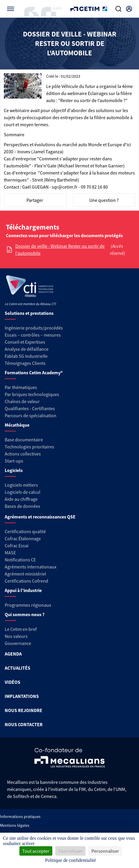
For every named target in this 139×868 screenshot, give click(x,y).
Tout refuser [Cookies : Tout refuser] (70, 851)
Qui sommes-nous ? (25, 614)
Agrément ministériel (25, 574)
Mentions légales (15, 825)
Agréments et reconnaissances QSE (40, 517)
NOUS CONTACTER (24, 724)
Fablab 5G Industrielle (26, 356)
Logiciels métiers (21, 485)
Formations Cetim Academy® (34, 373)
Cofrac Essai (17, 546)
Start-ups (14, 461)
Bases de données (22, 506)
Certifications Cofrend (26, 581)
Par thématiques (21, 387)
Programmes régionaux (28, 605)
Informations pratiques (20, 817)
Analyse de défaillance (27, 349)
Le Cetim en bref (21, 629)
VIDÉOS (12, 682)
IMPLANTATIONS (22, 696)
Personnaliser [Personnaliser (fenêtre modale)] (105, 851)
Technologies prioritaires (30, 447)
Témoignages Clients (25, 363)
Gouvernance (18, 643)
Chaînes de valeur (22, 401)
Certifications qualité (25, 531)
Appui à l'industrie (23, 590)
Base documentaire (24, 440)
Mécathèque (17, 425)
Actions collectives (23, 454)
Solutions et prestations (29, 313)
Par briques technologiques (32, 394)
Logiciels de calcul (22, 492)
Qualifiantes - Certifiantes (30, 408)
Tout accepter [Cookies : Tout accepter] (36, 851)
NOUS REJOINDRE (24, 710)
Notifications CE (20, 560)
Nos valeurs (16, 636)
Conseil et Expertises (25, 342)
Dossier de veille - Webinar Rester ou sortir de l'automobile (60, 250)
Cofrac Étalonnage (23, 538)
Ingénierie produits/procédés (34, 328)
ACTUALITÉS (17, 668)
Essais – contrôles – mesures (33, 335)
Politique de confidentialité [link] (70, 860)
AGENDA (13, 654)
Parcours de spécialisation (31, 415)
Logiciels (14, 470)
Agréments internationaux (31, 567)
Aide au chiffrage (21, 499)
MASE (10, 553)
